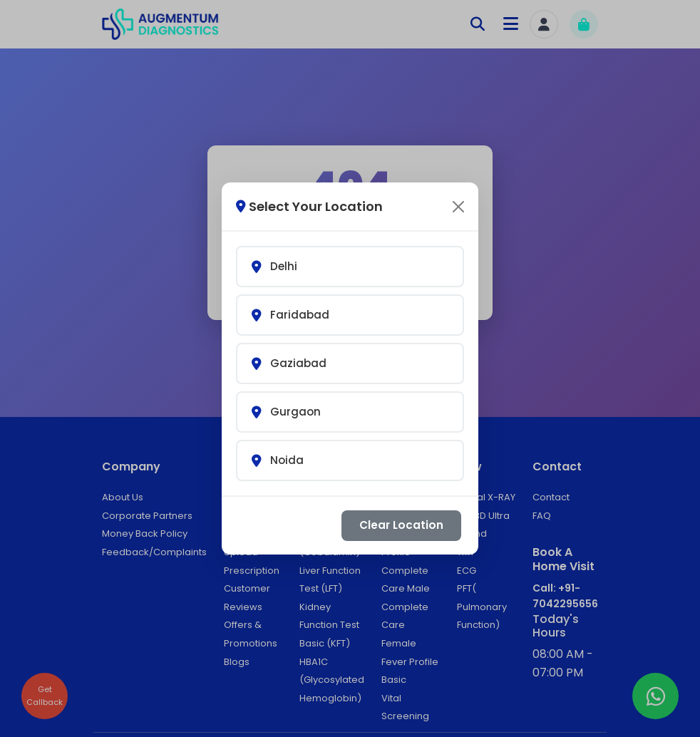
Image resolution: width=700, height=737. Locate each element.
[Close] (458, 193)
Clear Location (401, 511)
